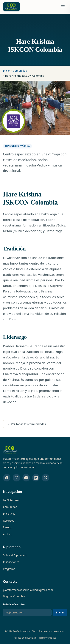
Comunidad (20, 71)
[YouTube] (26, 478)
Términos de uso (48, 638)
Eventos (8, 527)
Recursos (9, 521)
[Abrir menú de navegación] (63, 7)
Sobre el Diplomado (15, 555)
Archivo (8, 534)
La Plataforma (12, 500)
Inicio (6, 71)
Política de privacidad (25, 638)
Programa (9, 569)
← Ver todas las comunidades (27, 424)
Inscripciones (11, 562)
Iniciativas (9, 514)
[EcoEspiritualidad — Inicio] (10, 450)
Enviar (60, 612)
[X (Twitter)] (46, 478)
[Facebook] (7, 478)
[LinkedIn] (36, 478)
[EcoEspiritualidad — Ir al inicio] (11, 7)
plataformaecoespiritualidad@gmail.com (28, 590)
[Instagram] (16, 478)
